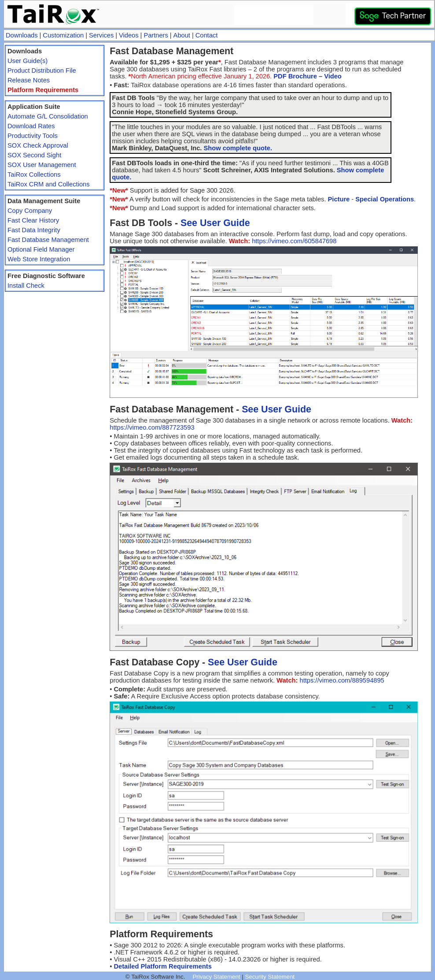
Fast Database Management (48, 240)
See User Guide (215, 223)
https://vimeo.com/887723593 (152, 427)
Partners (156, 35)
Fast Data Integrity (34, 230)
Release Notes (29, 80)
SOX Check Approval (38, 145)
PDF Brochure (295, 76)
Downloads (22, 35)
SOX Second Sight (34, 155)
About (182, 35)
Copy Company (30, 211)
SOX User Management (42, 165)
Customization (63, 35)
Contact (207, 35)
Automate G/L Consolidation (48, 116)
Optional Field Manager (41, 249)
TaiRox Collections (34, 174)
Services (101, 35)
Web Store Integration (39, 259)
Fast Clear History (33, 220)
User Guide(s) (28, 61)
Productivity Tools (33, 136)
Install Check (26, 286)
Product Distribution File (42, 71)
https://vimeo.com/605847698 (294, 241)
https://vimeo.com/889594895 (342, 680)
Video (333, 76)
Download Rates (31, 126)
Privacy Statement (216, 977)
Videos (129, 35)
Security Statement (270, 977)
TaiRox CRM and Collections (49, 184)
